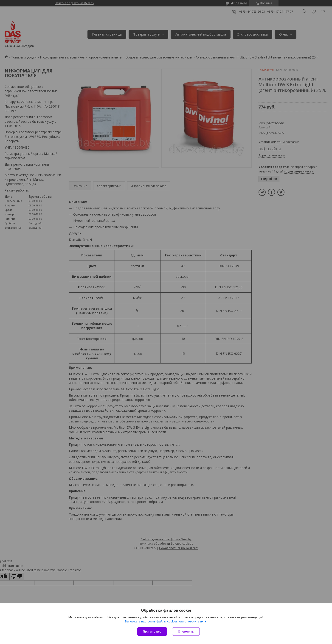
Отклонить (186, 632)
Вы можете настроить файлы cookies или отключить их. (164, 621)
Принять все (152, 632)
